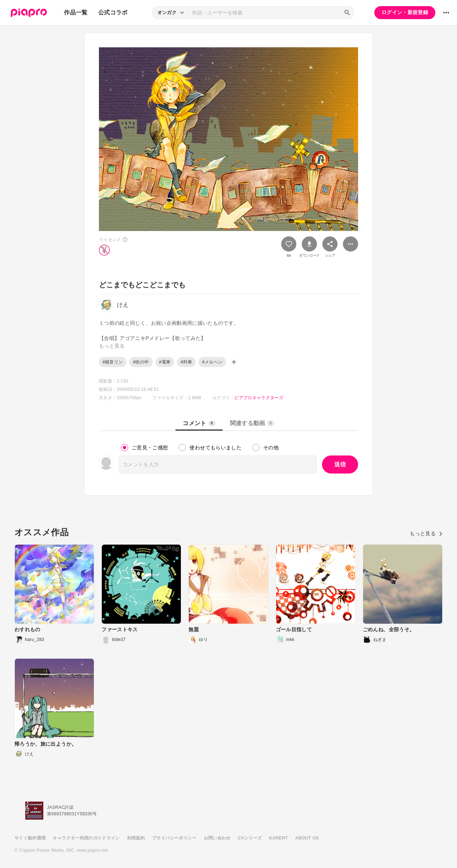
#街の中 (141, 362)
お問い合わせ (217, 838)
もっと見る (426, 533)
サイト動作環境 (30, 838)
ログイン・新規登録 (405, 12)
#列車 (186, 362)
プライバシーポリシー (174, 838)
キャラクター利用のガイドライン (86, 838)
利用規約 (136, 838)
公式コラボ (113, 12)
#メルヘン (212, 362)
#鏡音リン (113, 362)
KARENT (279, 838)
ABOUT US (307, 838)
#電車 (165, 362)
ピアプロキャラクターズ (259, 398)
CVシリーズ (250, 838)
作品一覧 (76, 12)
